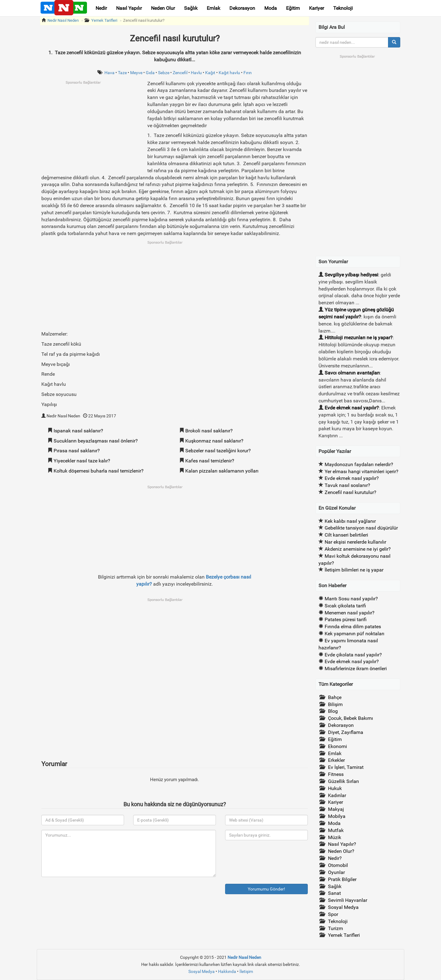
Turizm (335, 928)
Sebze (164, 73)
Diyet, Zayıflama (346, 732)
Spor (333, 914)
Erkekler (336, 760)
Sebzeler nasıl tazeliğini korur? (218, 451)
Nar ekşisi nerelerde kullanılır (355, 542)
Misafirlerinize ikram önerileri (356, 669)
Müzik (335, 837)
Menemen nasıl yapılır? (350, 613)
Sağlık (191, 8)
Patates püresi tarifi (346, 619)
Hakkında (227, 971)
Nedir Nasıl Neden (63, 20)
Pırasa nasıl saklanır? (77, 451)
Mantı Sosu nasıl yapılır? (351, 599)
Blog (333, 711)
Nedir (101, 8)
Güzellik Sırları (343, 781)
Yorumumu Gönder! (266, 889)
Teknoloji (343, 8)
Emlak (213, 8)
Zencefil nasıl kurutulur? (144, 20)
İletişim (246, 971)
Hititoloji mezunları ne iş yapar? (359, 338)
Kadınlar (337, 795)
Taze (122, 73)
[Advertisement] (93, 128)
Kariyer (317, 8)
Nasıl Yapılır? (342, 844)
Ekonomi (337, 746)
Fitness (336, 774)
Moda (271, 8)
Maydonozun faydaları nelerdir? (359, 464)
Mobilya (337, 816)
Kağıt (210, 73)
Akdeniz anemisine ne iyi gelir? (358, 549)
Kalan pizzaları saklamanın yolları (222, 471)
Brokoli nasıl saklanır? (209, 431)
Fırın (248, 73)
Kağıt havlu (229, 73)
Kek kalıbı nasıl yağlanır (350, 521)
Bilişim (335, 704)
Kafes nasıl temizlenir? (210, 461)
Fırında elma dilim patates (353, 627)
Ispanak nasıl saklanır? (78, 431)
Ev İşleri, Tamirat (346, 767)
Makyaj (336, 809)
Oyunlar (336, 872)
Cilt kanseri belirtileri (346, 535)
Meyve (136, 73)
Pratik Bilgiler (342, 879)
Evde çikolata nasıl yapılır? (353, 655)
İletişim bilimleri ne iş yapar (354, 570)
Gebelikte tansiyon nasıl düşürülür (361, 528)
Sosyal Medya (343, 907)
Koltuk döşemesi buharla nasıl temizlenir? (99, 471)
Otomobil (338, 865)
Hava (109, 73)
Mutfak (336, 830)
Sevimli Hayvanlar (348, 900)
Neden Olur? (341, 851)
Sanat (334, 893)
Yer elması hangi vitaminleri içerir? (362, 471)
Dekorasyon (242, 8)
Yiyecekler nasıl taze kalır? (82, 461)
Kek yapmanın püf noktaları (354, 634)
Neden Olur (163, 8)
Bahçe (335, 697)
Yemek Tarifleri (104, 20)
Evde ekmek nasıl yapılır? (352, 408)
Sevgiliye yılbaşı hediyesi (351, 275)
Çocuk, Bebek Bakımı (351, 718)
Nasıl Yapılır (129, 8)
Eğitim (293, 8)
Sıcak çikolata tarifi (345, 606)
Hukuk (335, 788)
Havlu (196, 73)
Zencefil (180, 73)
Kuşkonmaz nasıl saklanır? (214, 441)
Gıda (150, 73)
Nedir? (335, 858)
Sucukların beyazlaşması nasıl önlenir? (96, 441)
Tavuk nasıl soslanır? (347, 485)
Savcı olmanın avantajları (352, 373)
